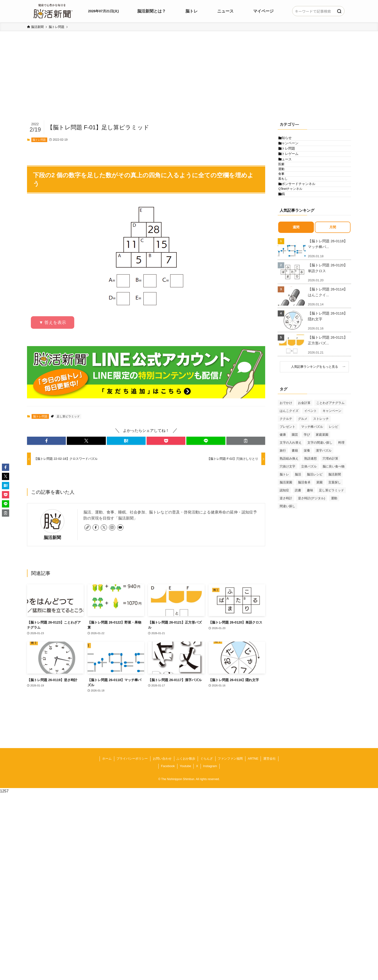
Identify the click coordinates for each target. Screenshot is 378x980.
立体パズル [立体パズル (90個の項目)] (309, 520)
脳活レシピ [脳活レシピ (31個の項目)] (315, 528)
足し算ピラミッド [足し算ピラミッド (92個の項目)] (331, 544)
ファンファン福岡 (230, 759)
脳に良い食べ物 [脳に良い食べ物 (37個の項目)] (334, 520)
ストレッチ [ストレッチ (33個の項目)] (321, 472)
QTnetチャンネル (297, 236)
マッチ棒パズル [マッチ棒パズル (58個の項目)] (312, 480)
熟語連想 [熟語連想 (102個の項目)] (310, 512)
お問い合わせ (162, 759)
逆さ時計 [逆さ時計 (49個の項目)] (286, 552)
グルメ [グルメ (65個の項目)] (303, 472)
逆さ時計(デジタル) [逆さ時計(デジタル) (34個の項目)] (312, 552)
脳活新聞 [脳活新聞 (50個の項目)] (335, 528)
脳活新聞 (52, 538)
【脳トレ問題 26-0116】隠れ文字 (328, 370)
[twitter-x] (104, 527)
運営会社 (270, 759)
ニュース (290, 180)
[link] (88, 527)
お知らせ (290, 140)
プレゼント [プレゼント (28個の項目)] (287, 480)
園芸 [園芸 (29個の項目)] (295, 488)
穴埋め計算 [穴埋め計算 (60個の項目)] (330, 512)
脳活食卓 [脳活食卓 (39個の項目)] (304, 536)
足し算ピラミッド (68, 416)
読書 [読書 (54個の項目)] (298, 544)
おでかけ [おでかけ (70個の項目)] (286, 457)
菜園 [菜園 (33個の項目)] (319, 536)
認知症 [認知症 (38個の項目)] (284, 544)
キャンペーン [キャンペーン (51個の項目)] (332, 464)
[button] (46, 441)
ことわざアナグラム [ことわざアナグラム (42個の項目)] (330, 457)
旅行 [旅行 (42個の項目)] (283, 504)
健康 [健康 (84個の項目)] (283, 488)
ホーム (107, 759)
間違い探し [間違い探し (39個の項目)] (287, 560)
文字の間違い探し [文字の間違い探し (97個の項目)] (320, 496)
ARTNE (253, 759)
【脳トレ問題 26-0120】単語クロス (328, 322)
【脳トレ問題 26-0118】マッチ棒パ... (328, 298)
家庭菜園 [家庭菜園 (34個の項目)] (322, 488)
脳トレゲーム (293, 170)
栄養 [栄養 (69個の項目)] (307, 504)
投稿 (286, 245)
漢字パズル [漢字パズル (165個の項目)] (324, 504)
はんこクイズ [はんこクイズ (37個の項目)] (289, 464)
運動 (289, 199)
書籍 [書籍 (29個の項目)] (295, 504)
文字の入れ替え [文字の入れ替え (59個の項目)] (291, 496)
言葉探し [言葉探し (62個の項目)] (335, 536)
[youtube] (120, 527)
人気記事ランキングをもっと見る (316, 421)
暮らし (290, 217)
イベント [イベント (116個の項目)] (310, 464)
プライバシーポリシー (132, 759)
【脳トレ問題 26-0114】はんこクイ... (328, 346)
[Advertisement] (189, 83)
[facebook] (96, 527)
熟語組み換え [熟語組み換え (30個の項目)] (289, 512)
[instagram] (112, 527)
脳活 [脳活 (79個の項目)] (298, 528)
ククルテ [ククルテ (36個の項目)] (286, 472)
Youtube (185, 766)
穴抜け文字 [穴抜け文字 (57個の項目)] (287, 520)
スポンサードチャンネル (301, 226)
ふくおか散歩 (186, 759)
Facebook (168, 766)
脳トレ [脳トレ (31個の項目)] (284, 528)
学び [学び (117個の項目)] (307, 488)
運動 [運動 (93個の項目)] (334, 552)
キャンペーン (293, 150)
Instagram (210, 766)
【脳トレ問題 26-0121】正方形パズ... (328, 394)
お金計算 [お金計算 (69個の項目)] (304, 457)
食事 (289, 208)
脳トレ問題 (39, 140)
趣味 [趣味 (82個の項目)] (310, 544)
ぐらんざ (207, 759)
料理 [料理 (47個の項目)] (341, 496)
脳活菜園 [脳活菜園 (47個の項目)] (286, 536)
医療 (289, 190)
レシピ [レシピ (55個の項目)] (334, 480)
